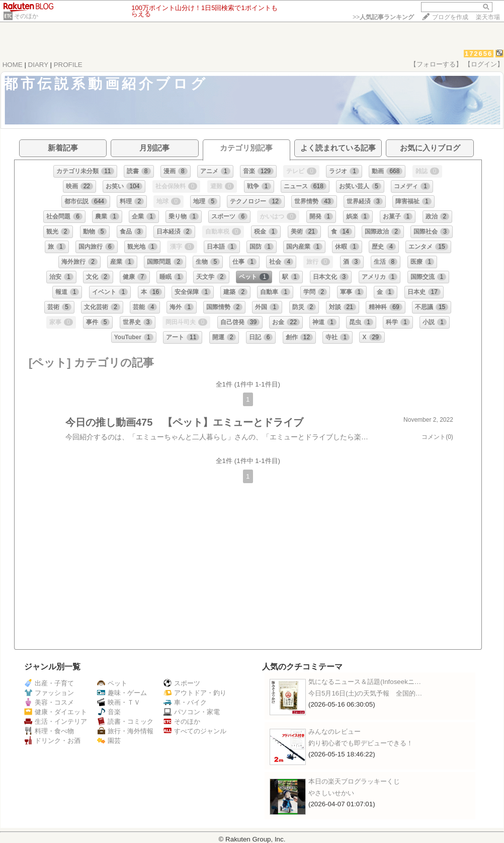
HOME (13, 65)
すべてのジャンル (195, 731)
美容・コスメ (49, 702)
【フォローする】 (436, 64)
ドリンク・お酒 (52, 741)
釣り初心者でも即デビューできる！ (361, 743)
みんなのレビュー (334, 732)
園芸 (109, 741)
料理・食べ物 (49, 731)
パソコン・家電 (192, 712)
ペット (112, 683)
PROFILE (68, 65)
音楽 (109, 712)
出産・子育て (49, 683)
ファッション (49, 693)
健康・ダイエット (56, 712)
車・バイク (185, 702)
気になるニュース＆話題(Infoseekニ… (365, 682)
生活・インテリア (56, 721)
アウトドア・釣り (195, 693)
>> (383, 17)
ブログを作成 (450, 17)
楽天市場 (488, 17)
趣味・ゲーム (122, 693)
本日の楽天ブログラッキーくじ (354, 781)
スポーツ (182, 683)
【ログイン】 (484, 64)
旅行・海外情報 (125, 731)
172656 (479, 54)
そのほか (26, 16)
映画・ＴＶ (119, 702)
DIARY (38, 65)
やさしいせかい (331, 793)
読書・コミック (125, 721)
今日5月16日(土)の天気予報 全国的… (365, 693)
